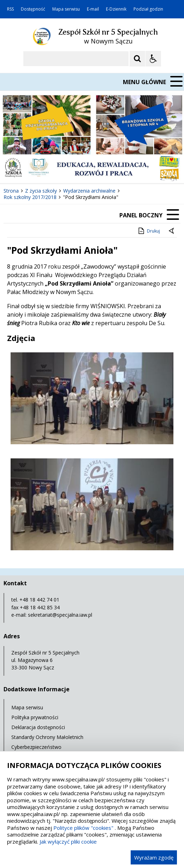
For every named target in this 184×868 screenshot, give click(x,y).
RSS (10, 9)
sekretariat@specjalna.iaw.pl (60, 615)
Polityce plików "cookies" (83, 828)
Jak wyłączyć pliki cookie (68, 841)
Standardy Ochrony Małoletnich (47, 737)
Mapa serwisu (66, 9)
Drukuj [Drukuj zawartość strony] (149, 231)
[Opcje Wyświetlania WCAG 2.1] (153, 59)
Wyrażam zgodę (154, 857)
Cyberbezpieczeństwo (36, 747)
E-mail (93, 9)
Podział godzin (148, 9)
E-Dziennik (116, 9)
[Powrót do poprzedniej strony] (172, 231)
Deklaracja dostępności (38, 727)
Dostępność (33, 9)
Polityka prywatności (35, 717)
